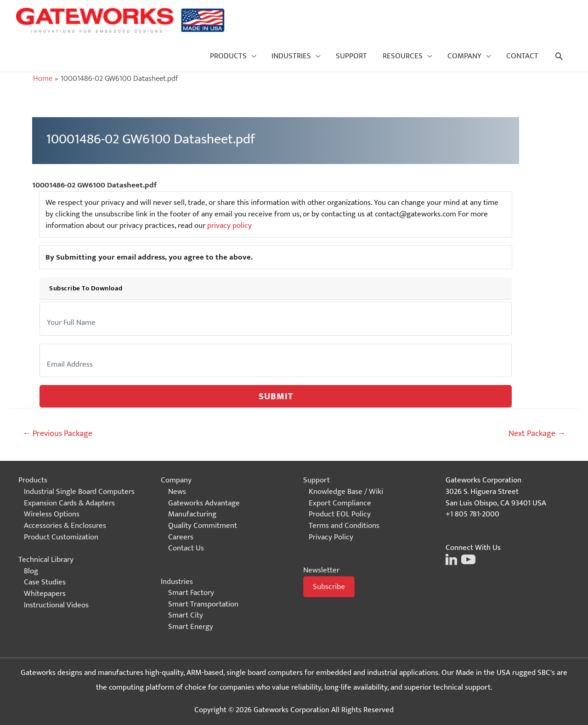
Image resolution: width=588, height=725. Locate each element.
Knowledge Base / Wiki (346, 492)
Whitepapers (45, 594)
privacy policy (229, 226)
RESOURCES (403, 56)
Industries (177, 582)
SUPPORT (351, 56)
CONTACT (522, 56)
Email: (54, 351)
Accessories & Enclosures (65, 526)
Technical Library (46, 560)
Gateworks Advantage (204, 503)
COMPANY (464, 56)
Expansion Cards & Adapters (69, 503)
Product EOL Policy (340, 514)
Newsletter (321, 570)
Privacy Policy (331, 537)
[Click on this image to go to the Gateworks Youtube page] (467, 559)
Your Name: (60, 309)
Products (33, 480)
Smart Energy (191, 627)
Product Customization (61, 537)
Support (317, 480)
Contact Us (186, 548)
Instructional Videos (56, 605)
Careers (181, 537)
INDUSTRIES (291, 56)
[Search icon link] (559, 56)
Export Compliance (340, 503)
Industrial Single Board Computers (79, 492)
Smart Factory (191, 593)
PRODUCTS (228, 56)
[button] (329, 587)
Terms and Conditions (344, 526)
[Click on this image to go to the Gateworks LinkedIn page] (451, 559)
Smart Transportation (203, 604)
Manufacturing (192, 514)
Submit (276, 396)
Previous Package (57, 434)
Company (176, 480)
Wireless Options (52, 514)
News (177, 492)
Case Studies (45, 582)
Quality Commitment (203, 526)
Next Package (537, 434)
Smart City (186, 615)
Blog (31, 571)
